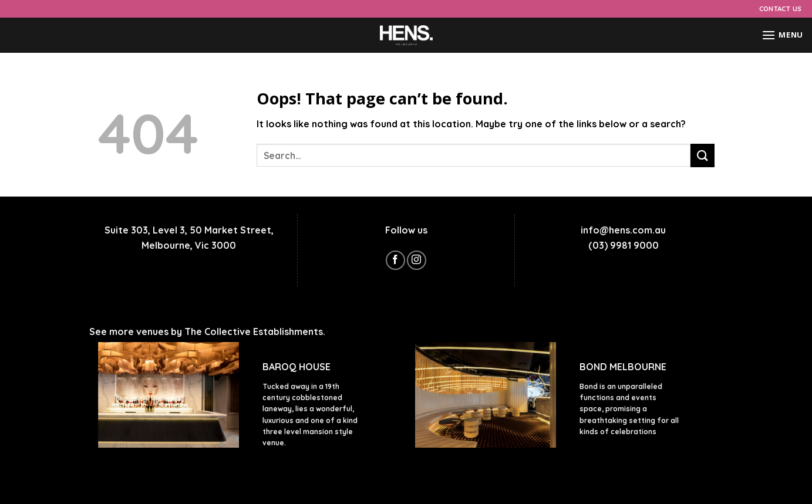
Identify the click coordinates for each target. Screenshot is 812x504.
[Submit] (702, 155)
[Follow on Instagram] (417, 260)
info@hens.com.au (623, 230)
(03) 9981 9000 (624, 245)
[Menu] (782, 35)
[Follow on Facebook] (395, 260)
